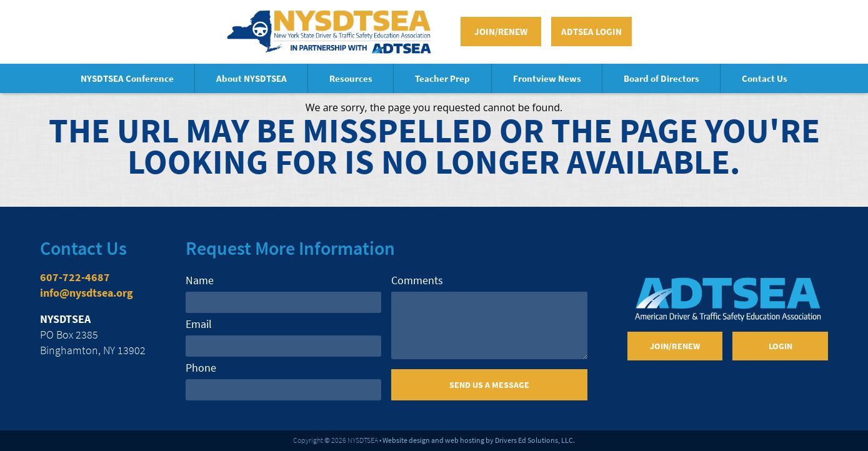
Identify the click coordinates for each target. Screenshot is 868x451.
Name (200, 280)
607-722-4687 (75, 277)
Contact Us (765, 78)
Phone (201, 368)
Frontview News (547, 78)
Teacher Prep (442, 78)
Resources (351, 78)
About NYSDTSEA (252, 78)
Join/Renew (501, 32)
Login (781, 346)
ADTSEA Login (591, 32)
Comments (417, 280)
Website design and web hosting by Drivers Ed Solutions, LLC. (479, 440)
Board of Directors (661, 78)
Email (199, 324)
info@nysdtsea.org (87, 293)
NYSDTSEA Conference (127, 78)
